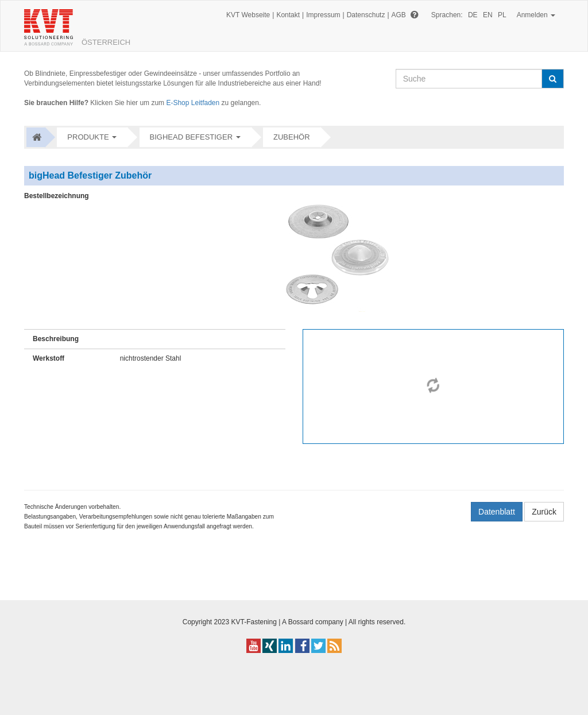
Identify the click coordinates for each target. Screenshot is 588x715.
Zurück (544, 512)
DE (473, 15)
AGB (399, 15)
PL (502, 15)
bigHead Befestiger (191, 137)
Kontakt (288, 15)
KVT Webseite (248, 15)
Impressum (323, 15)
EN (488, 15)
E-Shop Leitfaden (193, 103)
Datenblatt (497, 512)
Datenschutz (366, 15)
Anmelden (536, 15)
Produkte (88, 137)
